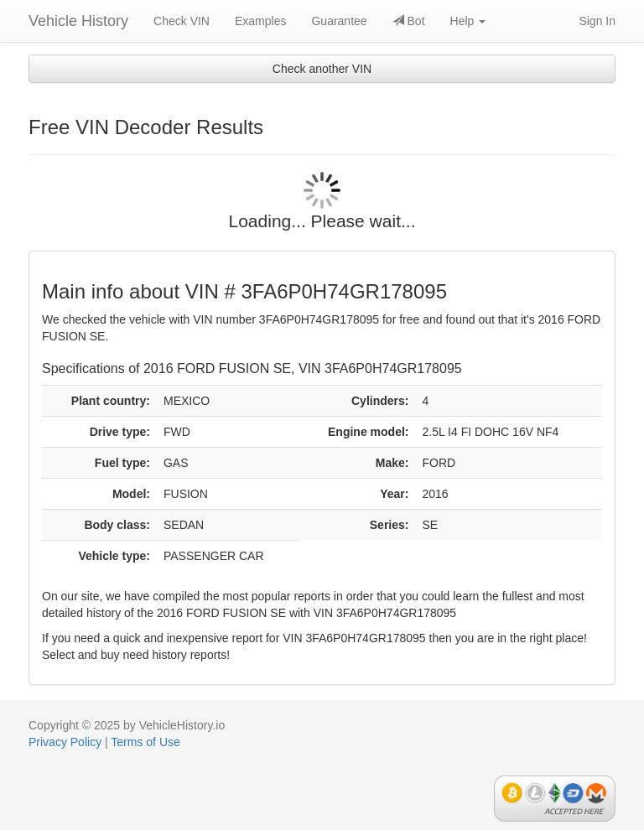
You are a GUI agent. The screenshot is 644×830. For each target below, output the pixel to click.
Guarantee (339, 21)
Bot (409, 21)
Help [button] (468, 21)
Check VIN (182, 21)
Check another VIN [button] (322, 69)
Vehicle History (78, 21)
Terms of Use (145, 742)
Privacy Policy (65, 742)
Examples (260, 21)
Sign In (597, 21)
